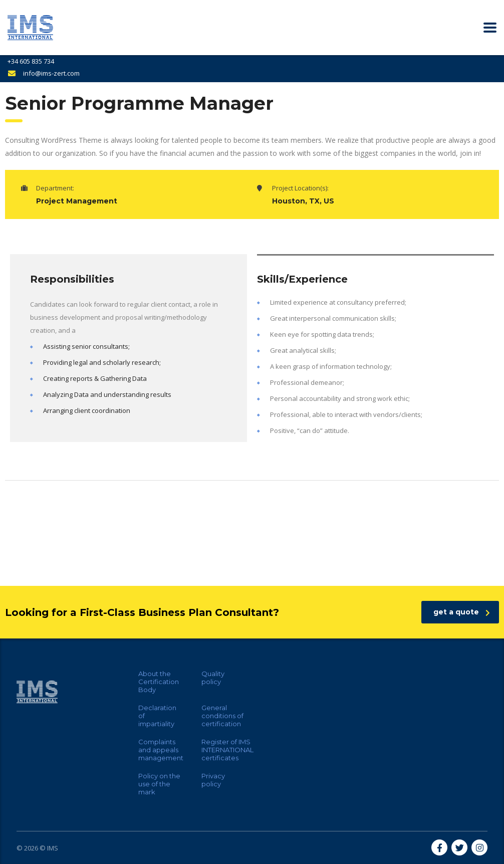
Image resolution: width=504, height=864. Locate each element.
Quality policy (213, 678)
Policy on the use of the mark (159, 784)
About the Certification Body (159, 682)
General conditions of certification (222, 716)
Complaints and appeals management (161, 750)
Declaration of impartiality (157, 716)
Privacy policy (213, 780)
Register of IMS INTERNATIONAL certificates (227, 750)
